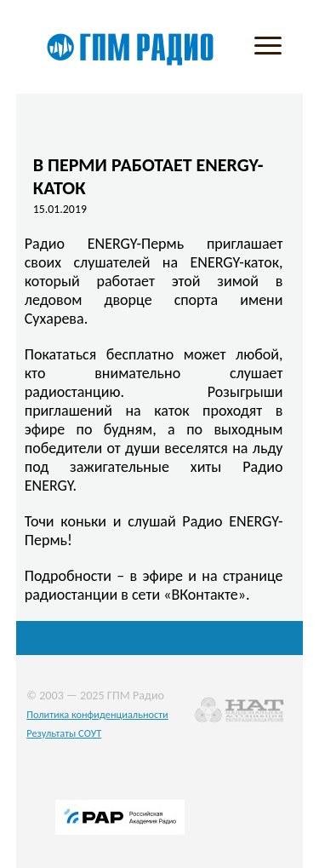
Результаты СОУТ (64, 733)
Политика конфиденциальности (97, 714)
